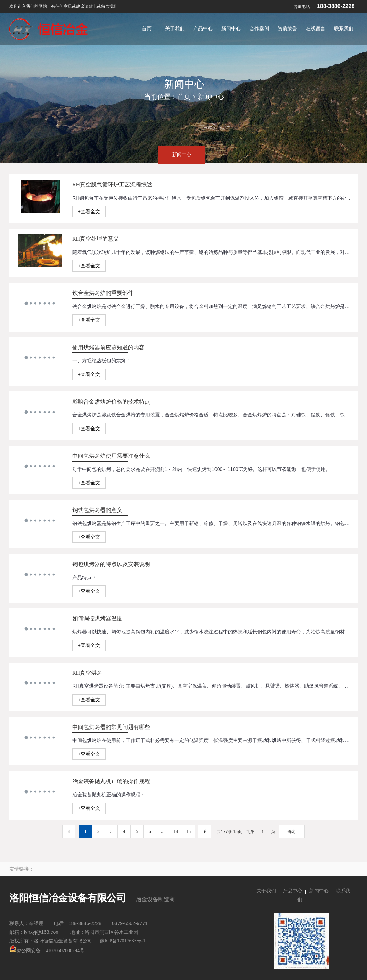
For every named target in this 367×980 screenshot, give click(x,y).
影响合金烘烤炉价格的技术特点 (111, 402)
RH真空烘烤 (87, 673)
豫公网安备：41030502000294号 (47, 951)
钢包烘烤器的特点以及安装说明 (111, 564)
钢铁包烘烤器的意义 (97, 510)
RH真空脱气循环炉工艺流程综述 (112, 185)
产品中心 (293, 891)
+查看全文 (89, 212)
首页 (184, 97)
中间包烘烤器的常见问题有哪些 (111, 727)
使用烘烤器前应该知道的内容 (108, 347)
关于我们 (266, 891)
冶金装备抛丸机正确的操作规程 (111, 781)
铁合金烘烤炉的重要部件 (103, 293)
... (163, 832)
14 (176, 832)
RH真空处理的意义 (96, 239)
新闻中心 (211, 97)
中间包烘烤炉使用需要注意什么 (111, 456)
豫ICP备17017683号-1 (123, 941)
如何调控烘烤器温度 (97, 618)
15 (188, 832)
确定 (292, 832)
